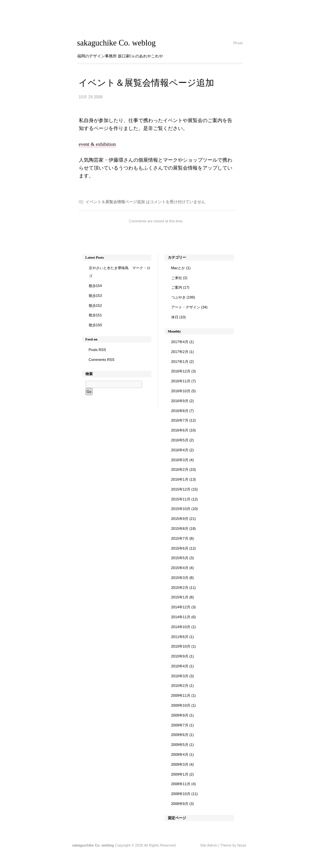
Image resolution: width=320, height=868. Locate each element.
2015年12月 (181, 489)
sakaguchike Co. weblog (116, 43)
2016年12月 (181, 371)
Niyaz (242, 845)
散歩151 (95, 315)
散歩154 (95, 286)
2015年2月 (180, 588)
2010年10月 (181, 646)
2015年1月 (180, 597)
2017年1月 (180, 362)
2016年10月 (181, 391)
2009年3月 (180, 764)
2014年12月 (181, 607)
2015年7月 (180, 538)
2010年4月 (180, 666)
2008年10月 (181, 794)
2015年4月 (180, 568)
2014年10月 (181, 627)
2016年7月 (180, 420)
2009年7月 (180, 725)
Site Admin (208, 845)
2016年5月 (180, 440)
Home (238, 43)
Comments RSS (102, 360)
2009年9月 (180, 715)
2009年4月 (180, 755)
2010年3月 (180, 676)
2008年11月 (181, 784)
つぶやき (178, 297)
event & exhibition (97, 144)
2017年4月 (180, 342)
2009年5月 (180, 745)
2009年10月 (181, 705)
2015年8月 (180, 529)
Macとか (178, 268)
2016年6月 (180, 430)
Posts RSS (97, 350)
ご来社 (177, 278)
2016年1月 (180, 479)
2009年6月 (180, 735)
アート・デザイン (186, 307)
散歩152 (95, 305)
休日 (175, 317)
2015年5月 (180, 558)
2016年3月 (180, 460)
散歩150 (95, 325)
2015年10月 (181, 509)
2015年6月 (180, 548)
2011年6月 (180, 637)
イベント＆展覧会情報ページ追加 (146, 83)
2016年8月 (180, 411)
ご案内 (177, 287)
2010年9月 (180, 656)
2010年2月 (180, 686)
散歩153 (95, 296)
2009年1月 (180, 774)
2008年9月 (180, 804)
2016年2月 (180, 469)
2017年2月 (180, 352)
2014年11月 (181, 617)
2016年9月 (180, 401)
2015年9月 (180, 519)
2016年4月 (180, 450)
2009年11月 (181, 695)
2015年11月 (181, 499)
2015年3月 (180, 578)
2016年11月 (181, 381)
